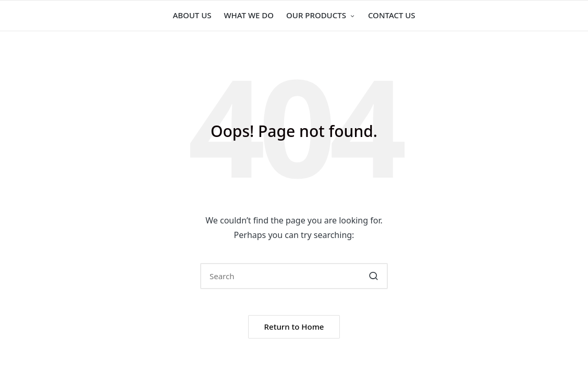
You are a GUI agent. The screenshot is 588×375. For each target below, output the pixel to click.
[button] (373, 276)
